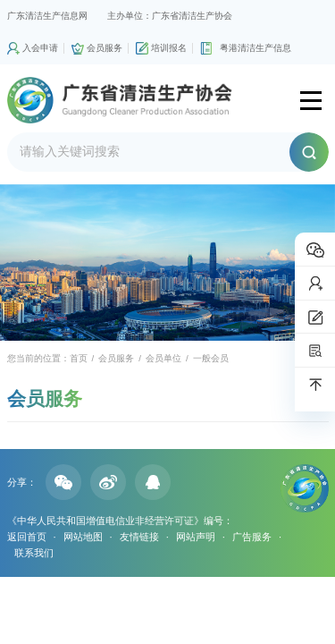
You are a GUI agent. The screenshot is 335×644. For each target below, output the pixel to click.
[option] (167, 263)
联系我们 (34, 553)
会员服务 (105, 48)
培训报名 (169, 48)
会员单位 (163, 358)
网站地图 (83, 537)
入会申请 (40, 48)
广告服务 (252, 537)
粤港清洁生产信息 (255, 48)
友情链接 (139, 537)
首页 (79, 358)
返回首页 (27, 537)
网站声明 (196, 537)
